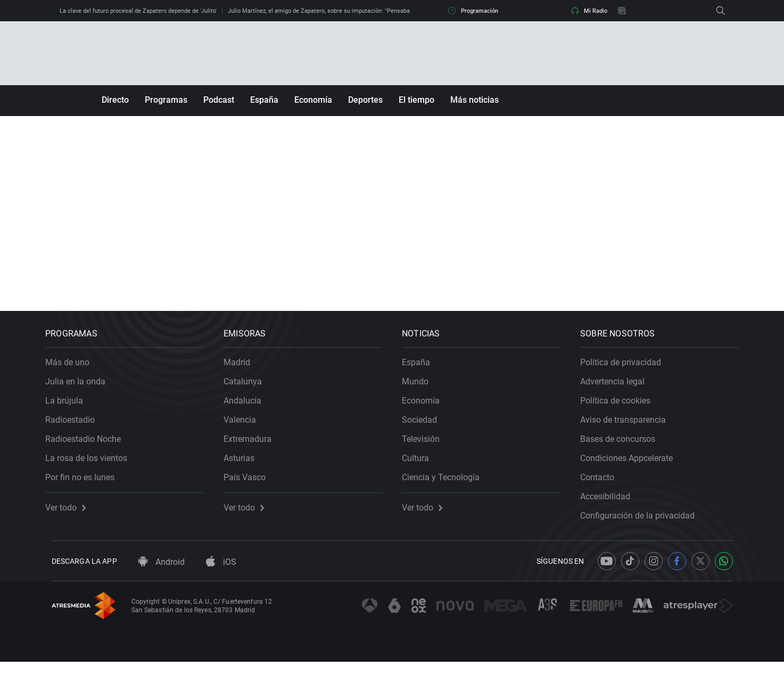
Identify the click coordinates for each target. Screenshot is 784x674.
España (264, 100)
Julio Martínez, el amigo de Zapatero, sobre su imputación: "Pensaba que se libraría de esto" (350, 11)
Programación (473, 11)
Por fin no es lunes (86, 483)
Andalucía (249, 406)
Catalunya (249, 387)
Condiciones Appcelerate (633, 464)
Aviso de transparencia (629, 426)
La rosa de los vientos (93, 464)
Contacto (604, 483)
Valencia (246, 426)
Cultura (422, 464)
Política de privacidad (627, 368)
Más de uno (74, 368)
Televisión (427, 445)
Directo (115, 100)
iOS (221, 574)
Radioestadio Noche (89, 445)
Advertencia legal (619, 387)
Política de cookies (622, 406)
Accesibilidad (612, 502)
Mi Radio (589, 11)
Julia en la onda (82, 387)
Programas (166, 100)
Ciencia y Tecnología (447, 483)
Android (162, 574)
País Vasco (251, 483)
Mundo (422, 387)
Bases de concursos (624, 445)
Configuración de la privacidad (644, 521)
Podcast (219, 100)
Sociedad (426, 426)
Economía (313, 100)
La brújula (71, 406)
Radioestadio (76, 426)
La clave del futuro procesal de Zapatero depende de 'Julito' (138, 11)
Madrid (243, 368)
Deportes (365, 100)
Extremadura (254, 445)
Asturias (245, 464)
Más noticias (474, 100)
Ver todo (72, 514)
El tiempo (416, 100)
